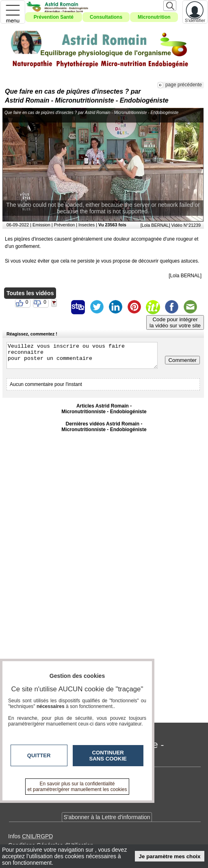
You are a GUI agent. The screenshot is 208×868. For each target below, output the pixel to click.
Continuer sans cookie (108, 756)
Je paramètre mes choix (170, 856)
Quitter (39, 755)
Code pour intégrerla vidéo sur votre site (175, 322)
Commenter (182, 360)
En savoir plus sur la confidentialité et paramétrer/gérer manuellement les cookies (77, 787)
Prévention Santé (54, 17)
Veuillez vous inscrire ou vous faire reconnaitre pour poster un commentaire (82, 355)
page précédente (184, 85)
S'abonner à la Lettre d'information (107, 817)
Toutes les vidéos (30, 293)
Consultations (106, 17)
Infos (30, 836)
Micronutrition (154, 17)
